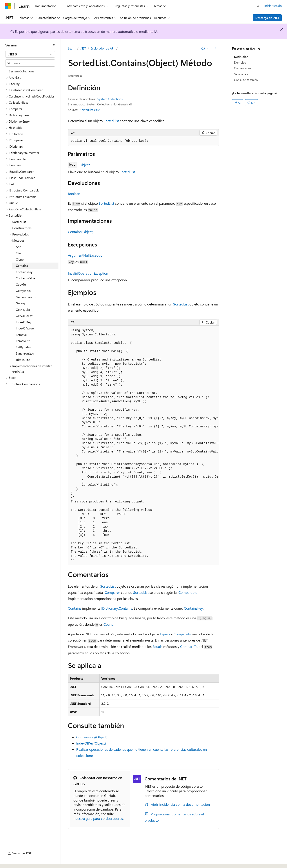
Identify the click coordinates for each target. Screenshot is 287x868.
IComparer (112, 592)
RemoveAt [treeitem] (23, 341)
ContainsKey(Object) (92, 737)
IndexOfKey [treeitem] (24, 322)
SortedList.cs (88, 110)
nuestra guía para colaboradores (98, 818)
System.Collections (110, 99)
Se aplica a (241, 74)
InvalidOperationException (88, 273)
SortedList (111, 121)
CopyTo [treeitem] (21, 284)
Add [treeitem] (19, 247)
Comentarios (243, 68)
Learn (72, 48)
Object (85, 165)
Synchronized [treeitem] (25, 353)
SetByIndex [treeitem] (23, 347)
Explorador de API (103, 48)
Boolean (74, 194)
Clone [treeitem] (20, 259)
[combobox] (30, 54)
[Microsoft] (8, 6)
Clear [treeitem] (19, 253)
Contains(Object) (81, 232)
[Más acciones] (215, 49)
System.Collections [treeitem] (21, 71)
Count (108, 624)
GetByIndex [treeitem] (24, 291)
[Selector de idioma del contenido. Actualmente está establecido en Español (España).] (21, 861)
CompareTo (182, 634)
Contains (75, 608)
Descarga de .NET (267, 18)
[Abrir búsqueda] (258, 6)
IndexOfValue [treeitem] (25, 328)
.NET (83, 48)
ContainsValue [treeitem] (25, 278)
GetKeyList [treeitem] (23, 310)
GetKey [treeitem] (21, 303)
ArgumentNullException (86, 255)
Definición (241, 57)
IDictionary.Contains (117, 608)
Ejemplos (240, 62)
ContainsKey (193, 608)
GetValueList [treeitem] (24, 316)
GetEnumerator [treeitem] (26, 297)
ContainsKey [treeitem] (24, 272)
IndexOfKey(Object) (91, 743)
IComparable (187, 592)
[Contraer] (54, 45)
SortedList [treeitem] (19, 222)
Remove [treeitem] (21, 335)
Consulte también (246, 80)
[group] (143, 445)
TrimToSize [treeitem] (23, 360)
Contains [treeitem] (22, 266)
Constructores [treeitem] (22, 228)
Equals (165, 634)
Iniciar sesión (273, 6)
